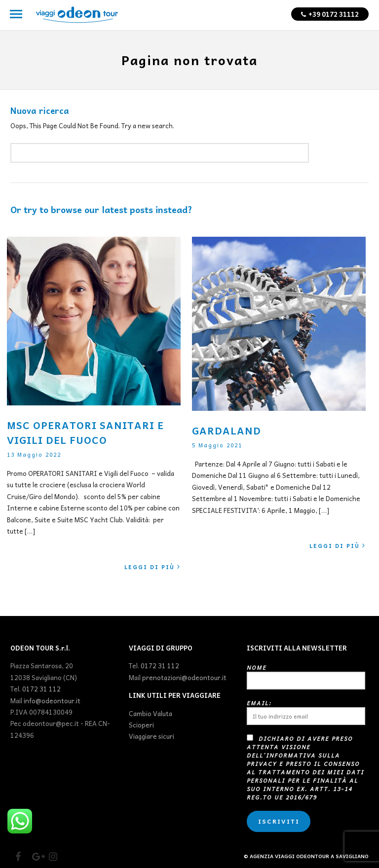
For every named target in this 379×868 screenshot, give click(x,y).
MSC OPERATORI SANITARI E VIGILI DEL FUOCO (85, 433)
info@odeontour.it (52, 701)
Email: (306, 712)
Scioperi (141, 725)
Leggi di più (152, 567)
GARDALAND (227, 431)
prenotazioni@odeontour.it (184, 677)
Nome (306, 676)
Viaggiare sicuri (152, 736)
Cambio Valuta (151, 713)
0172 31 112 (41, 689)
